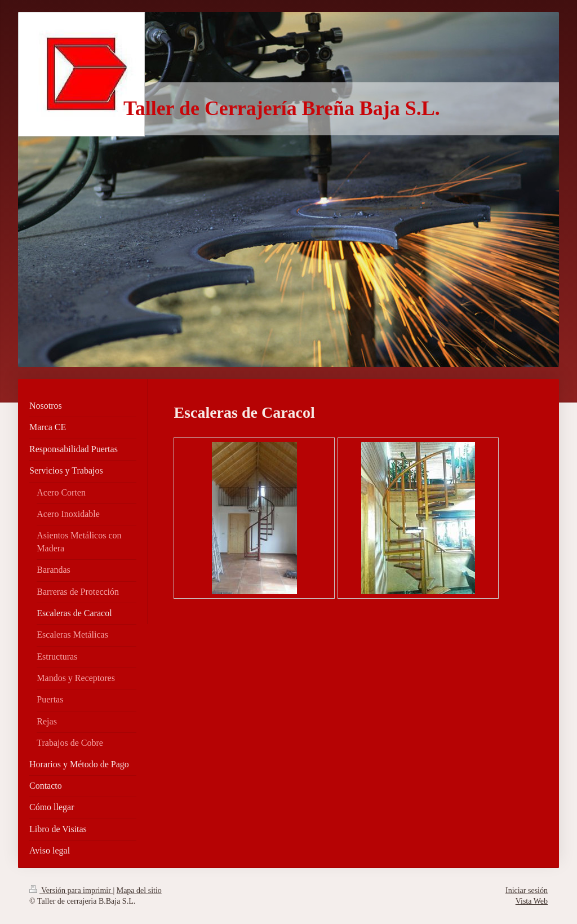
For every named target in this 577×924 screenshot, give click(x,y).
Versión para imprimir (71, 890)
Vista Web (532, 901)
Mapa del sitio (139, 890)
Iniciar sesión (527, 890)
